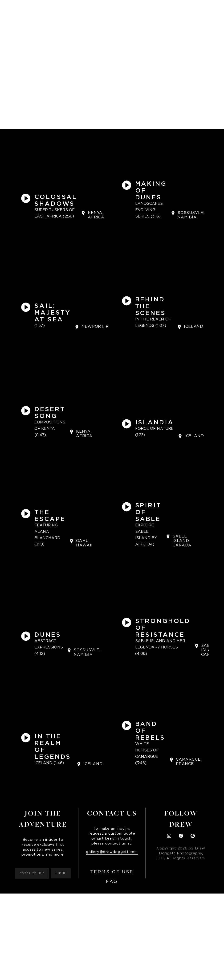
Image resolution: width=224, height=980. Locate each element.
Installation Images (144, 8)
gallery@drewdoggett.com (112, 852)
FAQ (112, 882)
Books (90, 8)
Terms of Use (112, 872)
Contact (181, 8)
